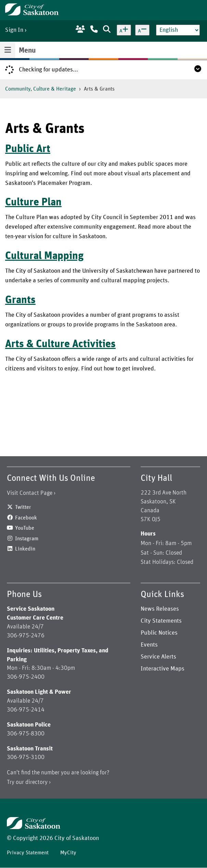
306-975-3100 (26, 757)
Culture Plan (33, 202)
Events (149, 645)
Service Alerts (158, 657)
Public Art (28, 149)
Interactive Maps (163, 669)
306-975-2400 (26, 677)
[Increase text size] (124, 30)
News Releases (160, 609)
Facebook (26, 518)
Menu (27, 51)
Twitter (23, 507)
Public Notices (159, 633)
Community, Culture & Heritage (41, 89)
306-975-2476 (26, 636)
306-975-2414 (26, 710)
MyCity (68, 853)
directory (36, 782)
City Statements (161, 621)
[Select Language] (178, 30)
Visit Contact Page (30, 493)
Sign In (14, 30)
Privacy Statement (28, 853)
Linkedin (25, 549)
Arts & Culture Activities (60, 344)
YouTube (25, 528)
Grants (20, 300)
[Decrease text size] (142, 30)
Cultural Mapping (44, 256)
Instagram (27, 539)
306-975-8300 (26, 734)
